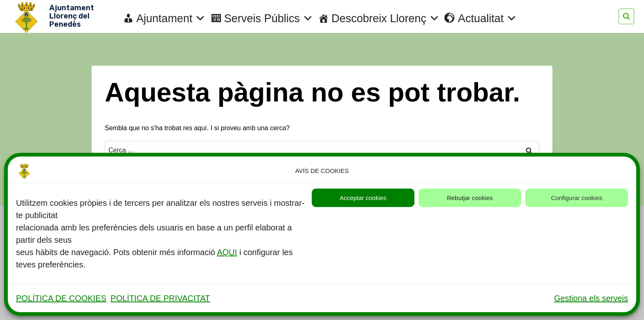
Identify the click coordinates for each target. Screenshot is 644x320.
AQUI (227, 252)
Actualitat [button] (488, 18)
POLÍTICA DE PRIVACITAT (160, 298)
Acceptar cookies (363, 198)
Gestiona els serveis (591, 298)
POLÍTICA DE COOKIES (61, 298)
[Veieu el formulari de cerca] (626, 16)
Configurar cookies (576, 198)
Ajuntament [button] (171, 18)
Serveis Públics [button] (269, 18)
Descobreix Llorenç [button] (386, 18)
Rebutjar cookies (470, 198)
